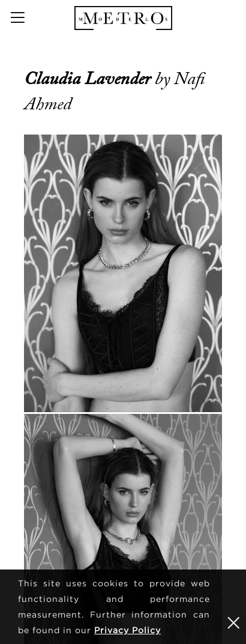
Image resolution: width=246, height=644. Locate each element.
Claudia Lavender (89, 79)
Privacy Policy (127, 630)
